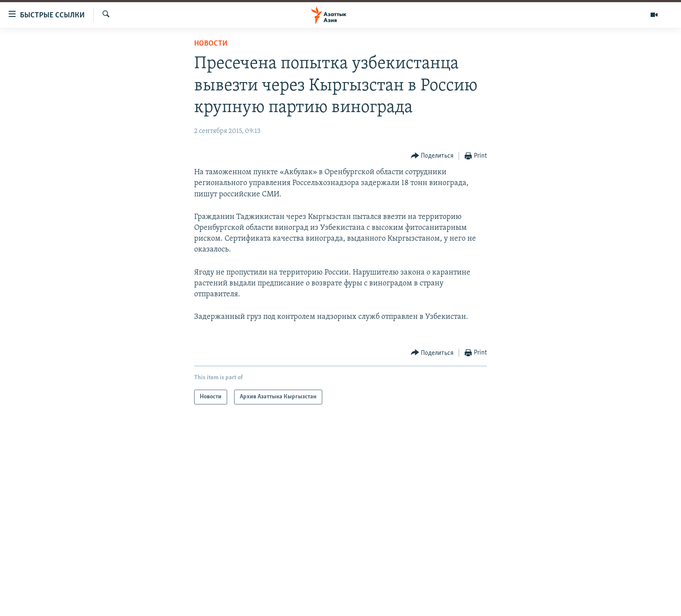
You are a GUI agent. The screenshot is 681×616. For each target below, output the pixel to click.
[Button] (432, 156)
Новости (211, 44)
